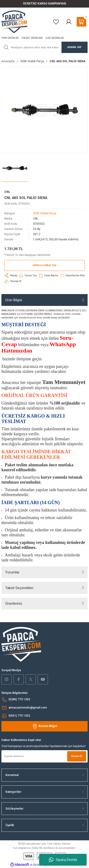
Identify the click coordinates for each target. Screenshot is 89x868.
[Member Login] (69, 22)
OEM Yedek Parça (45, 213)
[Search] (44, 47)
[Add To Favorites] (72, 276)
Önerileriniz (14, 604)
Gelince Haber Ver (45, 265)
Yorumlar (12, 572)
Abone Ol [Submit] (77, 756)
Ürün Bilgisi (14, 300)
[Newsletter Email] (44, 756)
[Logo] (14, 22)
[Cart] (81, 22)
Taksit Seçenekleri (19, 588)
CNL (36, 219)
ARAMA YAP (75, 47)
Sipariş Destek (63, 860)
